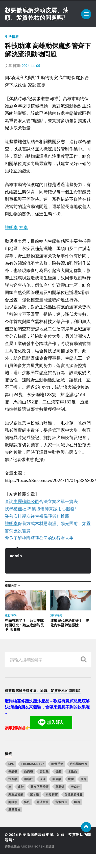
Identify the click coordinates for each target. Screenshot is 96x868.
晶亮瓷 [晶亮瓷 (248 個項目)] (29, 771)
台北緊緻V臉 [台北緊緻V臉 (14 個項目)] (79, 764)
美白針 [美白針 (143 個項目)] (76, 786)
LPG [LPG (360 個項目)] (11, 764)
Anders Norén (33, 846)
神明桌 (11, 227)
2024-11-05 (31, 66)
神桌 (23, 227)
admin (16, 556)
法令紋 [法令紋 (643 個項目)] (13, 779)
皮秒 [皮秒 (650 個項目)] (21, 786)
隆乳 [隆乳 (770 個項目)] (27, 802)
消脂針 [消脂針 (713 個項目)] (29, 779)
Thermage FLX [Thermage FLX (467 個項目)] (33, 764)
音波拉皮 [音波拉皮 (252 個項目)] (61, 802)
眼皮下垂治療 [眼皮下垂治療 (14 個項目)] (40, 786)
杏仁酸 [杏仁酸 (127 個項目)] (44, 771)
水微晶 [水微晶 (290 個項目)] (73, 771)
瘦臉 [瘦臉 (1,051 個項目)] (71, 779)
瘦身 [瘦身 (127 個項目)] (84, 779)
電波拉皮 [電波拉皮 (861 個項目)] (43, 802)
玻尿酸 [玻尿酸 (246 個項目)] (57, 779)
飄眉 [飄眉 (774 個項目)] (77, 802)
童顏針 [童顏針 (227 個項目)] (60, 786)
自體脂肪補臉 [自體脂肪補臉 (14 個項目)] (74, 794)
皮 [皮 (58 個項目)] (10, 786)
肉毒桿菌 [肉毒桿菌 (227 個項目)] (52, 794)
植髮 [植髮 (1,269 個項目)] (58, 771)
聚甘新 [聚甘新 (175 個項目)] (35, 794)
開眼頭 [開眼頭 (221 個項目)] (13, 802)
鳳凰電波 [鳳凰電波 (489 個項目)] (14, 809)
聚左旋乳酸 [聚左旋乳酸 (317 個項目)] (16, 794)
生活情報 (12, 37)
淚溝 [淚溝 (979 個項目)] (43, 779)
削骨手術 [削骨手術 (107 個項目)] (57, 764)
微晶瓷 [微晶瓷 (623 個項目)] (13, 771)
